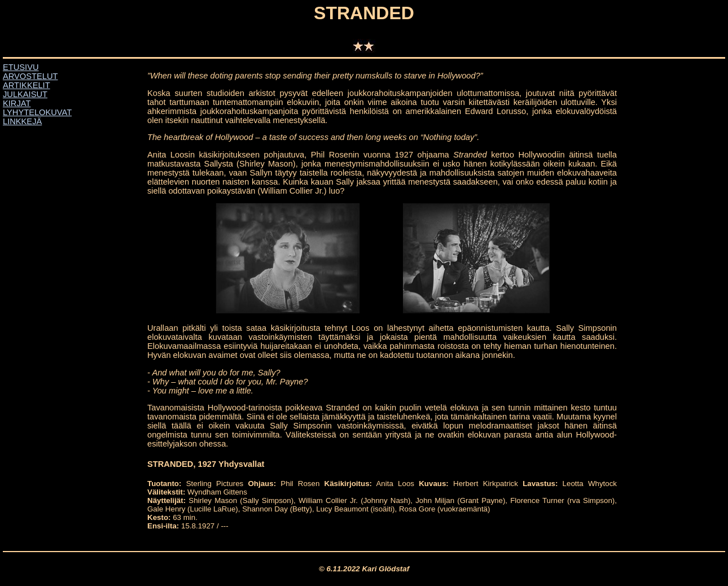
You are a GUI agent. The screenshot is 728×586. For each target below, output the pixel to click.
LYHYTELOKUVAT (37, 112)
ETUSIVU (21, 67)
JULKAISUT (25, 94)
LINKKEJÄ (22, 121)
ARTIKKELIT (27, 85)
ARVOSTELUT (30, 76)
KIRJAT (17, 103)
